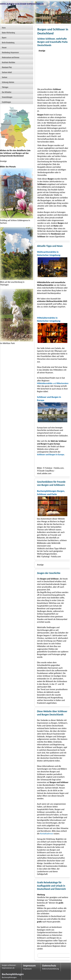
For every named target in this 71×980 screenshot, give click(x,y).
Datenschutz (49, 965)
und (61, 383)
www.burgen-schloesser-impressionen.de (22, 4)
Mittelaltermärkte (45, 383)
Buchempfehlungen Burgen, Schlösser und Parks (51, 493)
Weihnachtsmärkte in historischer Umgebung (49, 253)
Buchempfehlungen (11, 974)
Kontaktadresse (47, 834)
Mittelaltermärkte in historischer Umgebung (49, 319)
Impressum (29, 965)
